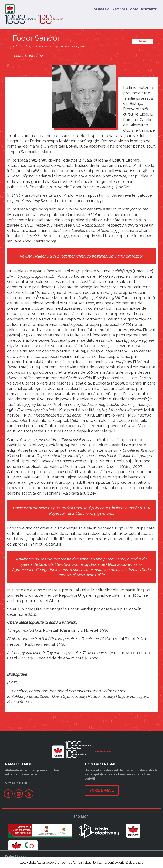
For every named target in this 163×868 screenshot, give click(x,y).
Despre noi (102, 9)
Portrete (149, 9)
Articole (120, 9)
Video (134, 9)
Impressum (101, 751)
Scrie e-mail (102, 790)
